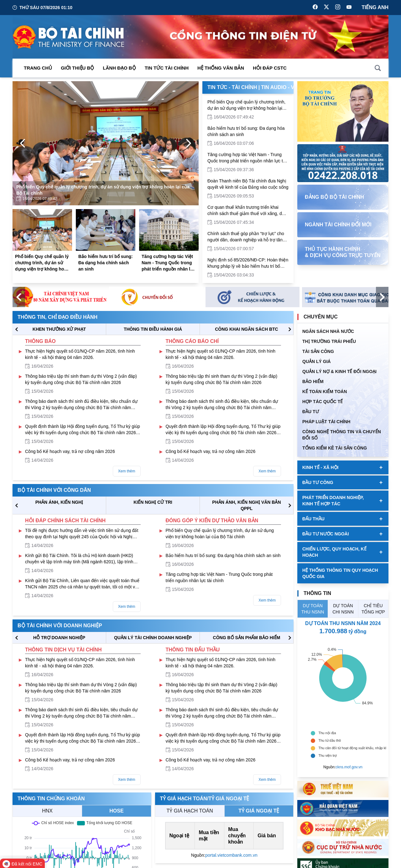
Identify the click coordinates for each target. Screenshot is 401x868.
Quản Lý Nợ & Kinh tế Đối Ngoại (339, 371)
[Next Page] (189, 143)
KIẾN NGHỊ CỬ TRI (153, 502)
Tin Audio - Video (284, 87)
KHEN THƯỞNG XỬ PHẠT (59, 329)
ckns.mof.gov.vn (349, 767)
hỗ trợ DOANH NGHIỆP (59, 638)
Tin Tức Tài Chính (167, 68)
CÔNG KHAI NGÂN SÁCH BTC (246, 329)
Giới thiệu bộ (77, 68)
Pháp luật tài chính (326, 422)
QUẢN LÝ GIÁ (317, 361)
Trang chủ (38, 68)
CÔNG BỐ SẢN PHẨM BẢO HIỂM (247, 638)
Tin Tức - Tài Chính (232, 87)
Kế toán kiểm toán (325, 392)
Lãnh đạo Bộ (119, 68)
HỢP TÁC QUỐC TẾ (323, 402)
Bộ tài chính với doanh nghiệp (60, 626)
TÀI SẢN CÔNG (318, 351)
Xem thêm (127, 471)
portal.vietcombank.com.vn (231, 855)
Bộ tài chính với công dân (54, 490)
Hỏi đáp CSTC (270, 68)
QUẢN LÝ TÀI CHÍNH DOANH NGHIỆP (153, 638)
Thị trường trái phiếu (329, 341)
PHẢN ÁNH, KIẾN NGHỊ (59, 502)
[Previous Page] (23, 143)
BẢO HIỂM (313, 381)
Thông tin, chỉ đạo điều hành (57, 317)
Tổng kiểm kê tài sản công (335, 448)
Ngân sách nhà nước (328, 331)
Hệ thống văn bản (221, 68)
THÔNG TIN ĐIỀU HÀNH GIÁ (153, 329)
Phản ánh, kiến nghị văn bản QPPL (246, 505)
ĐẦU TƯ (311, 412)
